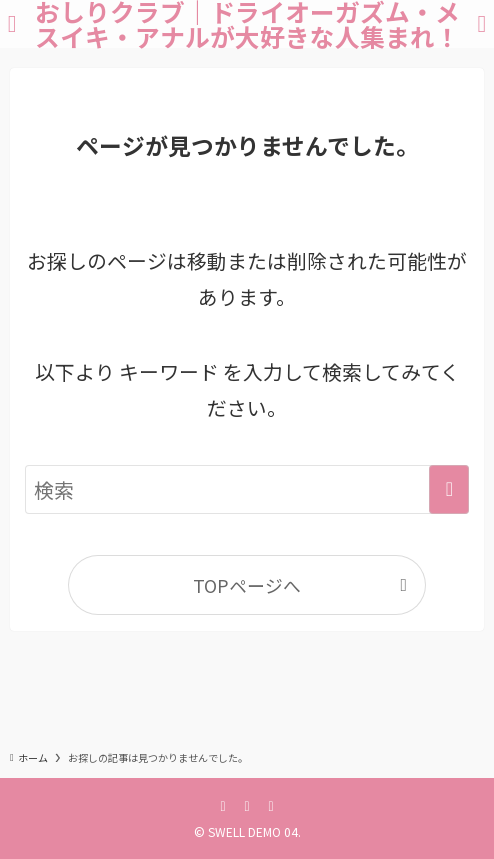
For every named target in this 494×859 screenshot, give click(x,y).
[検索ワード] (247, 490)
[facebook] (223, 805)
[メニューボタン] (12, 24)
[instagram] (271, 805)
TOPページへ (247, 585)
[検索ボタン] (482, 24)
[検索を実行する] (449, 490)
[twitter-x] (247, 805)
